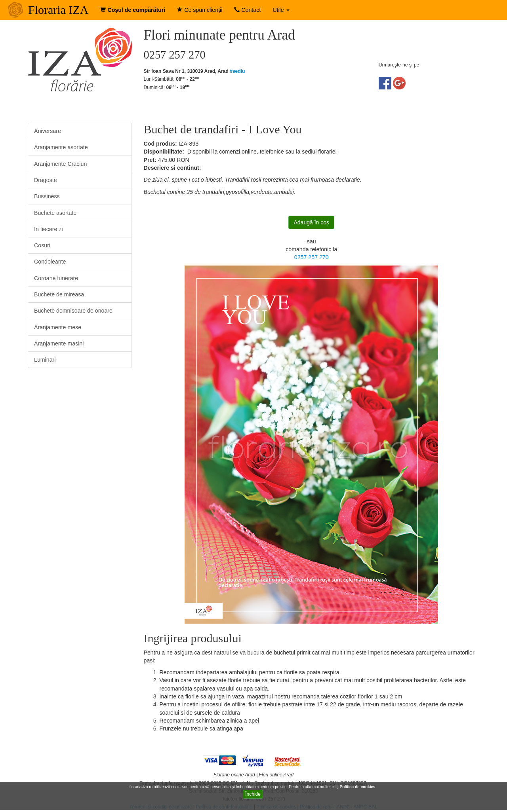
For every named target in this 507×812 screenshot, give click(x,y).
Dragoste (46, 180)
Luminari (45, 360)
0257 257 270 (312, 257)
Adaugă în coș (311, 222)
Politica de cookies (358, 787)
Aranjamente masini (59, 343)
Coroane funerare (56, 278)
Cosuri (42, 245)
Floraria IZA (58, 10)
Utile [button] (281, 10)
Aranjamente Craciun (60, 164)
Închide (253, 794)
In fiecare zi (49, 229)
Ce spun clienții (200, 10)
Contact (247, 10)
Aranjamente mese (58, 327)
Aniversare (48, 131)
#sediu (237, 71)
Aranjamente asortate (61, 147)
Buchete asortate (55, 213)
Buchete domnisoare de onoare (73, 311)
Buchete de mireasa (59, 294)
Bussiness (47, 196)
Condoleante (50, 262)
